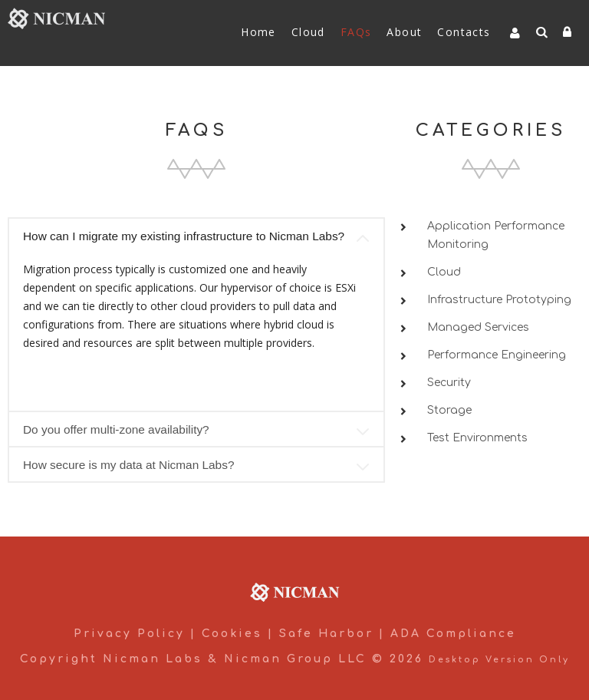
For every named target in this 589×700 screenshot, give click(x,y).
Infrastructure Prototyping (499, 300)
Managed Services (478, 327)
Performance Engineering (497, 355)
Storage (449, 410)
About (404, 32)
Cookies (232, 634)
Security (449, 383)
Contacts (464, 32)
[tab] (196, 235)
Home (258, 32)
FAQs (356, 32)
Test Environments (477, 438)
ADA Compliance (453, 634)
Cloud (308, 32)
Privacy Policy (129, 634)
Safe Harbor (326, 634)
